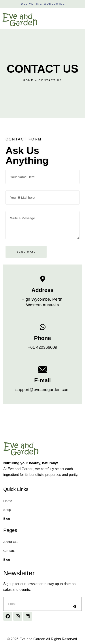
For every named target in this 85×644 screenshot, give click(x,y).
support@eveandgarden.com (42, 390)
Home (28, 80)
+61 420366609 (42, 347)
